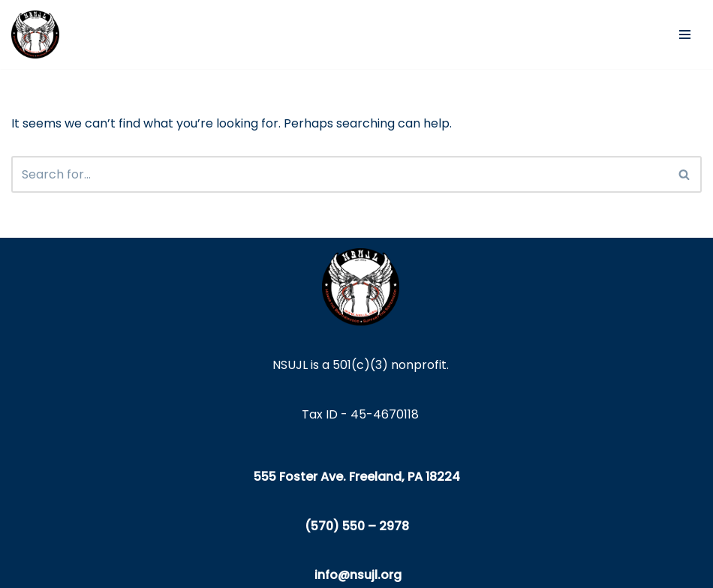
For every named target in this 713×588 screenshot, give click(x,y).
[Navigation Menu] (685, 34)
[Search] (340, 174)
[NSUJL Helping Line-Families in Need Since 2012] (35, 34)
